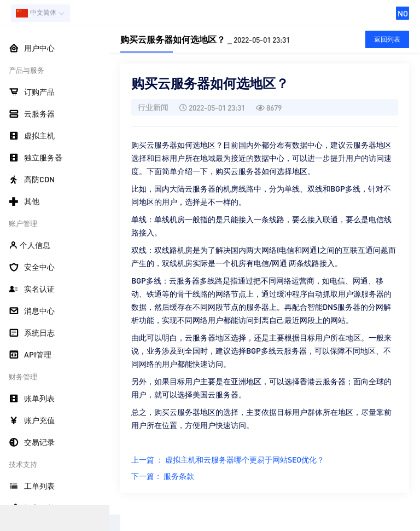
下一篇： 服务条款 (163, 476)
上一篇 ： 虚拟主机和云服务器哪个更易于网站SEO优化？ (228, 459)
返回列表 (387, 39)
